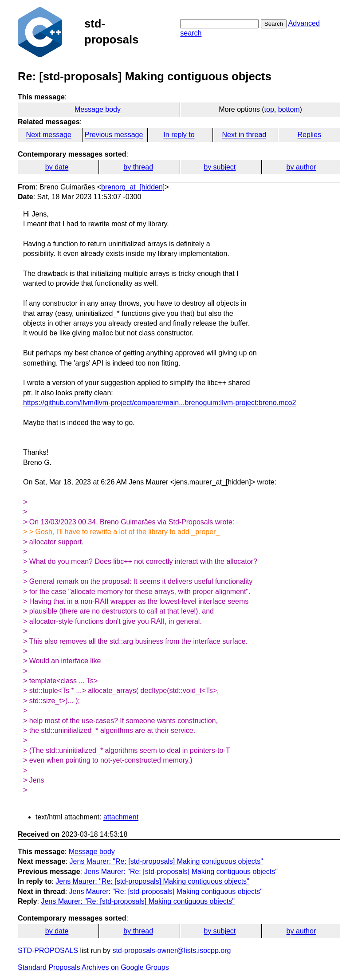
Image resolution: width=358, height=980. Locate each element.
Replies (309, 135)
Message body (98, 109)
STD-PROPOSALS (48, 950)
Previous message (114, 135)
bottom (289, 109)
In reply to (179, 135)
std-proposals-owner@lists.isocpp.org (171, 950)
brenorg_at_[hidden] (133, 187)
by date (57, 167)
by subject (220, 167)
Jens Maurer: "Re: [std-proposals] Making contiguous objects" (166, 861)
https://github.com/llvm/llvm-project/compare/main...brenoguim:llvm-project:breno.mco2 (159, 403)
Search (274, 24)
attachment (121, 817)
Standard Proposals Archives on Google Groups (93, 967)
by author (301, 167)
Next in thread (244, 135)
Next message (49, 135)
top (269, 109)
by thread (138, 167)
